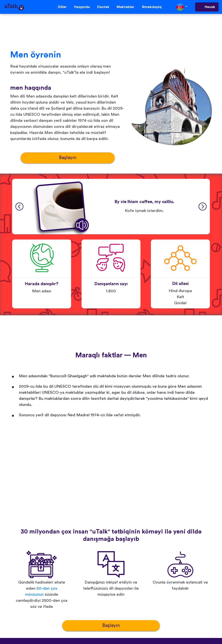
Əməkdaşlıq (152, 7)
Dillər (62, 7)
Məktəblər (126, 7)
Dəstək (103, 7)
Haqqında (82, 7)
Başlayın (68, 158)
